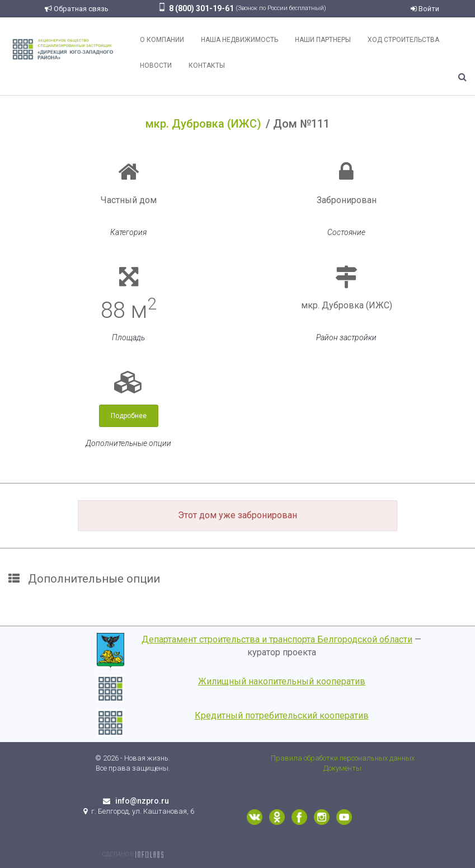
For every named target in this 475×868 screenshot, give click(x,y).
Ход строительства (403, 40)
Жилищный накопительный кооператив (282, 681)
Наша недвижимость (239, 40)
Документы (342, 768)
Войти (425, 9)
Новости (156, 65)
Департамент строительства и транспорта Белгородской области (277, 639)
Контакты (207, 65)
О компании (162, 40)
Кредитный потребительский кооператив (282, 715)
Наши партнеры (323, 40)
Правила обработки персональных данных (343, 758)
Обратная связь (77, 9)
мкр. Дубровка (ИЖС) (203, 124)
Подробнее (129, 416)
